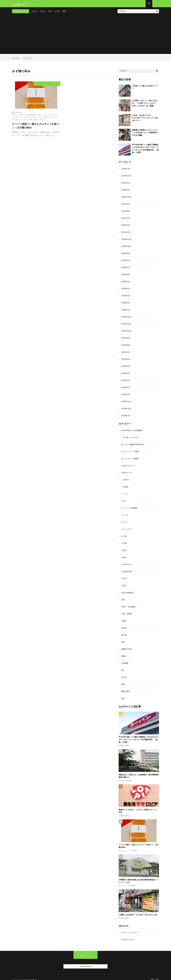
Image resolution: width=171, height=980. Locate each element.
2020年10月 (126, 247)
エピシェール (48, 117)
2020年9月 (126, 254)
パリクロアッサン (29, 119)
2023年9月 (126, 185)
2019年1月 (126, 393)
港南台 (124, 651)
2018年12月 (126, 400)
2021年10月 (126, 199)
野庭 (123, 679)
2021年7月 (126, 219)
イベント (125, 491)
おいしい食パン (20, 117)
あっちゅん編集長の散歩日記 (133, 442)
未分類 (124, 623)
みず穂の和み (32, 117)
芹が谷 (124, 672)
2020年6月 (126, 275)
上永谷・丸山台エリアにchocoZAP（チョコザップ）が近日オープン (145, 120)
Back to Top (86, 949)
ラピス (25, 122)
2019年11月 (126, 324)
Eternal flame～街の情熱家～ (133, 429)
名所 (123, 595)
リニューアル (127, 526)
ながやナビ (33, 974)
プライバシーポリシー (131, 926)
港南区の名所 (127, 644)
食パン (43, 122)
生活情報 (125, 658)
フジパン (54, 119)
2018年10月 (126, 407)
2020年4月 (126, 289)
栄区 (123, 637)
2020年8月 (126, 261)
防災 (123, 693)
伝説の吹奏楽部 (128, 588)
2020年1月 (126, 310)
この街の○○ (126, 477)
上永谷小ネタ (127, 561)
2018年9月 (126, 414)
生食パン (36, 122)
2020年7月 (126, 268)
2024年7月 (126, 171)
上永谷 (34, 13)
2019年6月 (126, 358)
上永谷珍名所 (127, 568)
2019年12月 (126, 317)
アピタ (40, 117)
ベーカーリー (17, 122)
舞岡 (64, 13)
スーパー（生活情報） (131, 505)
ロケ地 (124, 533)
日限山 (124, 616)
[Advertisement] (85, 37)
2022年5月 (126, 192)
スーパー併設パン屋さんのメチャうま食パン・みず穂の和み (36, 128)
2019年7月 (126, 351)
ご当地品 (125, 484)
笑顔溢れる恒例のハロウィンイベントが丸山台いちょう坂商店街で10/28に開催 (145, 135)
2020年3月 (126, 296)
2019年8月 (126, 344)
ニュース (125, 512)
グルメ (124, 498)
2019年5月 (126, 365)
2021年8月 (126, 212)
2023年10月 (126, 178)
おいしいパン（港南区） (132, 456)
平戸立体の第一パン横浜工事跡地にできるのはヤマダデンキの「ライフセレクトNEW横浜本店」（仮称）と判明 (139, 734)
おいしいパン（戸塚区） (48, 86)
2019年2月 (126, 386)
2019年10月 (126, 331)
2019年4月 (126, 372)
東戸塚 (124, 630)
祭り (123, 665)
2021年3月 (126, 226)
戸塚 (50, 13)
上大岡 (57, 13)
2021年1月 (126, 233)
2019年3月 (126, 379)
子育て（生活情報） (130, 602)
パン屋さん (45, 119)
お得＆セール (127, 470)
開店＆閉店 (126, 686)
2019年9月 (126, 338)
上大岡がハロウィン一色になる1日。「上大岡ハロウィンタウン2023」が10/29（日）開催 (145, 105)
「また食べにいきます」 (132, 435)
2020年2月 (126, 303)
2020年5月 (126, 282)
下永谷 (42, 13)
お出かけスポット (129, 463)
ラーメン (125, 519)
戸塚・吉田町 (127, 609)
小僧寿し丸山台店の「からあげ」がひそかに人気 (138, 909)
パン (38, 119)
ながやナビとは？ (129, 933)
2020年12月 (126, 240)
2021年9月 (126, 205)
